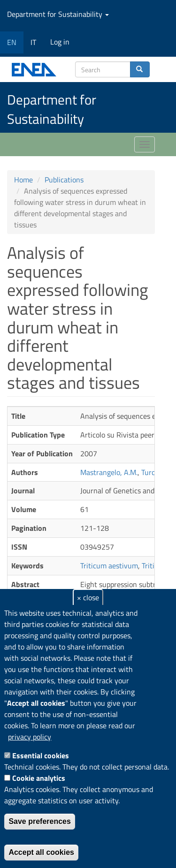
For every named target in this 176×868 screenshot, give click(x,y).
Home (23, 180)
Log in (60, 42)
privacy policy (30, 737)
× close (88, 597)
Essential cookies (41, 755)
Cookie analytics (39, 778)
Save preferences (40, 821)
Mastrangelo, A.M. (109, 472)
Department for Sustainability (58, 14)
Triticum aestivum (109, 566)
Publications (64, 180)
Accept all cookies (41, 852)
